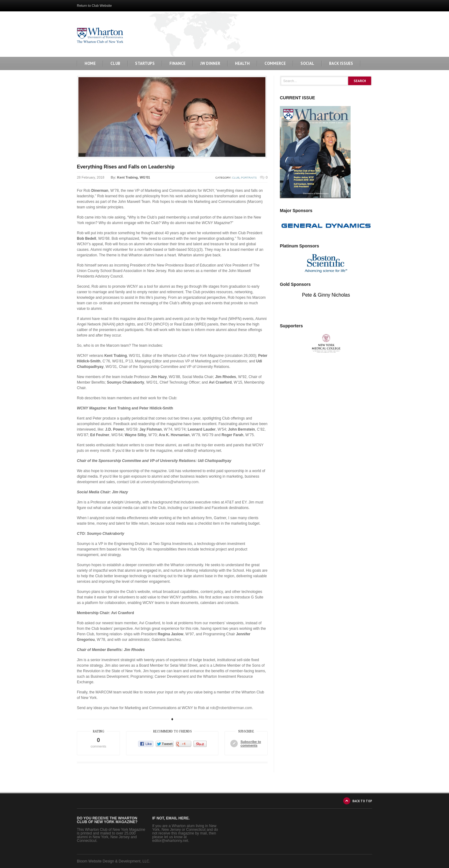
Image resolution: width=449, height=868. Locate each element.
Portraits (249, 178)
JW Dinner (210, 63)
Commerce (275, 63)
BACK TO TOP (362, 801)
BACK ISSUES (341, 63)
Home (90, 63)
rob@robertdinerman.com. (232, 708)
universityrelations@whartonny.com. (170, 482)
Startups (145, 63)
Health (242, 63)
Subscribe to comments (251, 744)
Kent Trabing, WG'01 (134, 177)
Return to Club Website (94, 6)
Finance (177, 63)
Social (307, 63)
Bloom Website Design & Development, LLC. (114, 861)
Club (115, 63)
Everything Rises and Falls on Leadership (126, 167)
